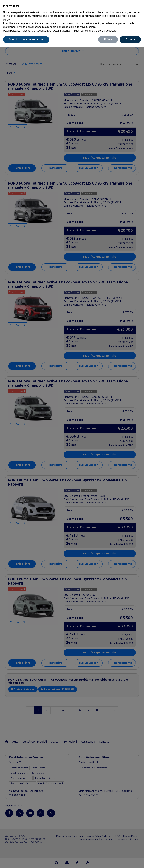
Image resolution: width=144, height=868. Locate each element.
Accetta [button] (130, 39)
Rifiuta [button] (108, 39)
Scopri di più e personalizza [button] (26, 39)
